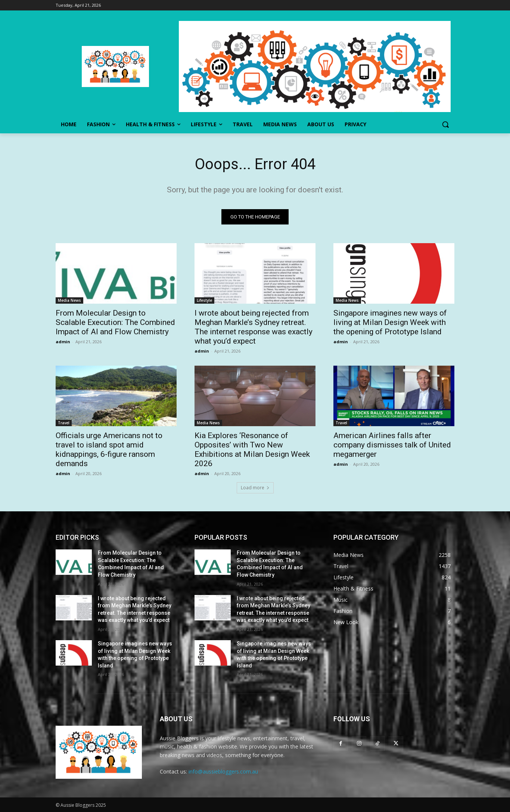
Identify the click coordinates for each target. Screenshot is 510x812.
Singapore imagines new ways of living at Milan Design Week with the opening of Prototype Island (390, 322)
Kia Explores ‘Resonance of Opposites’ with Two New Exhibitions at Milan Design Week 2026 (252, 450)
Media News (69, 300)
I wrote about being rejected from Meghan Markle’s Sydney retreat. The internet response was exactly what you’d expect (254, 327)
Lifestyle (204, 300)
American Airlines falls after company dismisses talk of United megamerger (392, 445)
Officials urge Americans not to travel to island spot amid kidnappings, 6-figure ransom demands (109, 450)
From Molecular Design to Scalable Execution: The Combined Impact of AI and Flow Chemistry (115, 322)
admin (63, 342)
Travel (64, 423)
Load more (255, 488)
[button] (445, 124)
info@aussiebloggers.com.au (223, 771)
